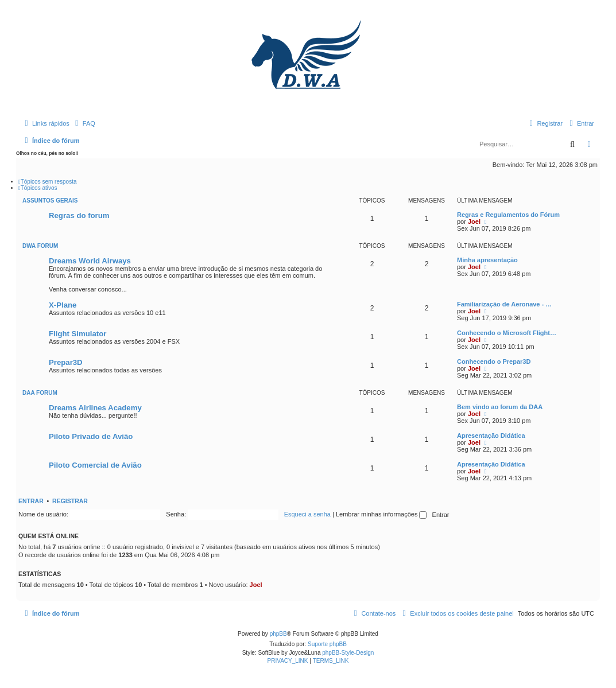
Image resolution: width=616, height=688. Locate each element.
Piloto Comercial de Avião (95, 465)
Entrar (31, 501)
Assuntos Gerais (50, 201)
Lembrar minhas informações (381, 514)
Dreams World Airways (90, 261)
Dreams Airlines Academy (95, 408)
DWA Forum (40, 246)
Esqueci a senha (307, 514)
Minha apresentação (487, 260)
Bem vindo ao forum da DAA (500, 407)
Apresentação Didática (491, 436)
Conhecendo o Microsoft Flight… (507, 333)
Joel (474, 221)
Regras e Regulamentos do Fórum (508, 215)
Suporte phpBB (327, 644)
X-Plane (63, 305)
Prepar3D (66, 362)
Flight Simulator (78, 334)
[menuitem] (84, 123)
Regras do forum (79, 215)
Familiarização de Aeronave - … (504, 304)
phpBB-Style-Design (348, 653)
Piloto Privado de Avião (91, 436)
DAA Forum (40, 393)
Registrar (70, 501)
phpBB (278, 634)
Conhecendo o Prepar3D (494, 362)
